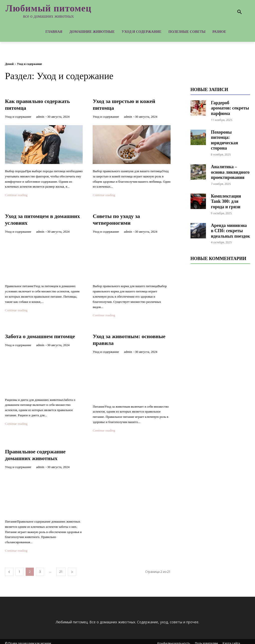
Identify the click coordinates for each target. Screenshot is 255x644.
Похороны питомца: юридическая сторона (230, 132)
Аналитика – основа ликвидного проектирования (230, 161)
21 (61, 568)
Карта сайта (231, 639)
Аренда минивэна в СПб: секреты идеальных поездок (230, 217)
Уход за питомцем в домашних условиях (36, 218)
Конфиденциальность (174, 639)
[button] (240, 12)
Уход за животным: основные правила (123, 337)
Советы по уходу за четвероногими (123, 218)
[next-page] (72, 568)
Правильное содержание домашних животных (43, 451)
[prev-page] (9, 568)
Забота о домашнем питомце (35, 337)
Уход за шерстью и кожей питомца (122, 104)
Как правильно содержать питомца (35, 104)
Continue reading (16, 194)
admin (40, 116)
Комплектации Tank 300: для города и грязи (230, 189)
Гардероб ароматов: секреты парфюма (230, 105)
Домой (9, 64)
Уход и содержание (18, 115)
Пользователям (206, 639)
